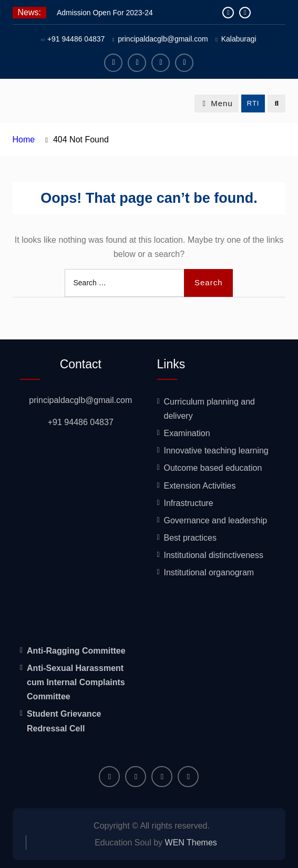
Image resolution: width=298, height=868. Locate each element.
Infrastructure (189, 503)
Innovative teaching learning (216, 451)
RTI (253, 103)
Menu (217, 103)
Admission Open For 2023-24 (105, 13)
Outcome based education (213, 468)
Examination (187, 433)
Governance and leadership (216, 520)
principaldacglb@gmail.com (163, 39)
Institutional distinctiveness (214, 555)
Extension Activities (200, 486)
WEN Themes (191, 843)
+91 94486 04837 (76, 39)
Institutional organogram (209, 572)
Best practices (190, 538)
